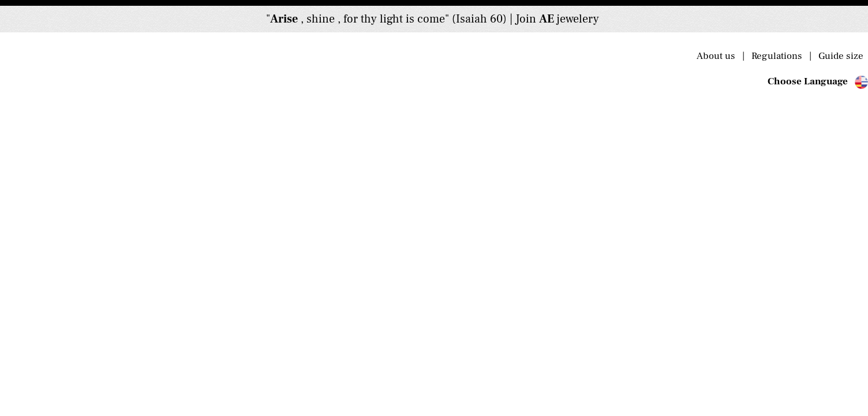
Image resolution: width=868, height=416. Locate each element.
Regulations (779, 56)
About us (719, 56)
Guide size (840, 56)
